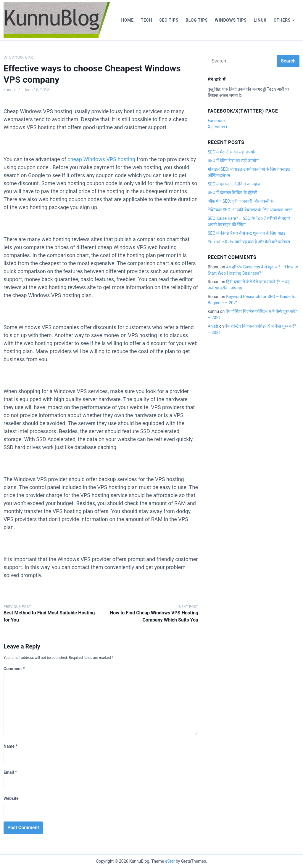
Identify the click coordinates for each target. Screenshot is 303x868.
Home (127, 20)
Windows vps (18, 58)
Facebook (217, 121)
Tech (146, 20)
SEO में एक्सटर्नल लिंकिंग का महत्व (234, 184)
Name (11, 746)
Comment (14, 669)
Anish (213, 326)
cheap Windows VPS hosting (101, 159)
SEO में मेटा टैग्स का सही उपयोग (232, 152)
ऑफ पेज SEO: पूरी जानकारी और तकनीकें (240, 201)
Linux (260, 20)
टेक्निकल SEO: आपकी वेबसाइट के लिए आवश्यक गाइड (250, 210)
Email (10, 772)
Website (11, 798)
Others (282, 20)
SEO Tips (169, 20)
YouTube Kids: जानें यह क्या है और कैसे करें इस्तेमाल (249, 242)
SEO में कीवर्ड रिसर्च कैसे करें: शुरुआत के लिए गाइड (246, 233)
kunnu (9, 90)
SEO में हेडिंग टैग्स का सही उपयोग (233, 161)
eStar (170, 861)
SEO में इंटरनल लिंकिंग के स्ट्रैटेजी (233, 193)
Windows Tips (231, 20)
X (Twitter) (217, 127)
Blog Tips (197, 20)
